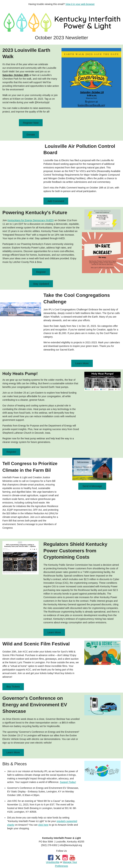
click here (43, 825)
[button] (31, 123)
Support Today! (68, 782)
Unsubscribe (53, 862)
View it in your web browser (80, 4)
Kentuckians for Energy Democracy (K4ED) (31, 220)
